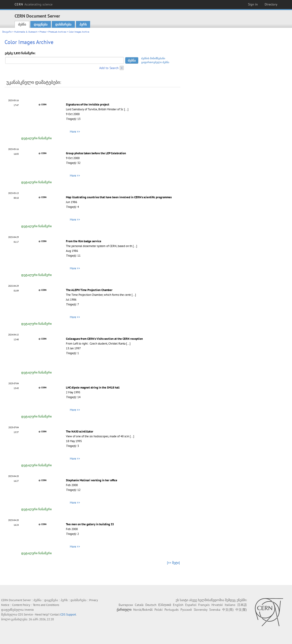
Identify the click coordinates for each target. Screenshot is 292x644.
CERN (34, 4)
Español (191, 605)
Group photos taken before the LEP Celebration (96, 153)
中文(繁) (241, 610)
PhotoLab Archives (57, 32)
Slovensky (201, 610)
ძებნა (22, 24)
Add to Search (109, 68)
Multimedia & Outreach (26, 32)
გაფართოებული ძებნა (155, 62)
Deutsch (151, 605)
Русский (186, 610)
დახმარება (63, 24)
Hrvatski (217, 605)
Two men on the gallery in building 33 (90, 524)
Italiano (230, 605)
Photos (43, 32)
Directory (271, 4)
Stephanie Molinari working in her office (92, 480)
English (178, 605)
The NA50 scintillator (80, 431)
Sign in (253, 4)
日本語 (242, 605)
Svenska (215, 610)
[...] (126, 109)
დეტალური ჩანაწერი (36, 138)
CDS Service (25, 614)
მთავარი (7, 32)
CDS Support (68, 614)
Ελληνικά (165, 605)
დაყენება (41, 24)
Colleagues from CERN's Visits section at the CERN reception (104, 339)
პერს (83, 24)
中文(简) (228, 610)
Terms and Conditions (46, 605)
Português (172, 610)
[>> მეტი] (173, 563)
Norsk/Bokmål (143, 610)
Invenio (29, 610)
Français (204, 605)
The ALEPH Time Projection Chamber (89, 290)
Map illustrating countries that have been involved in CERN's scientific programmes (119, 197)
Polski (159, 610)
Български (126, 605)
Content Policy (21, 605)
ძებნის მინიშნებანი (153, 58)
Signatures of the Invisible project (88, 104)
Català (139, 605)
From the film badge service (84, 241)
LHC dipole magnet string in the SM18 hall (93, 388)
